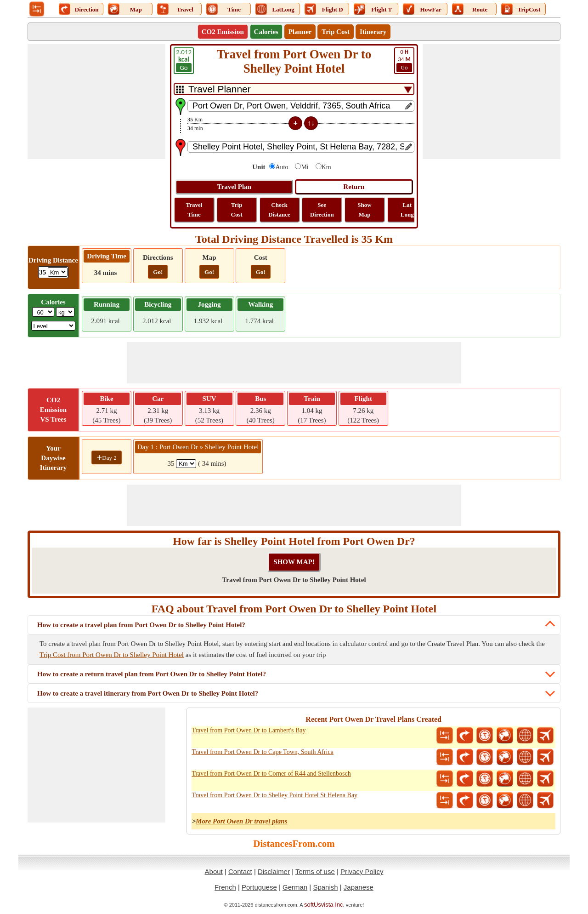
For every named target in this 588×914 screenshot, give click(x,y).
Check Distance (279, 210)
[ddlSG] (54, 326)
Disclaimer (274, 871)
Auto (282, 167)
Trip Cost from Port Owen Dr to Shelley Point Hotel (112, 655)
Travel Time (194, 210)
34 (404, 60)
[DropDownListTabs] (294, 89)
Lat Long (407, 210)
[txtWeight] (43, 312)
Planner (300, 32)
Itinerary (373, 32)
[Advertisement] (96, 102)
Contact (240, 871)
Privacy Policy (362, 871)
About (214, 871)
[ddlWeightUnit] (65, 312)
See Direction (322, 210)
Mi (305, 167)
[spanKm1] (186, 464)
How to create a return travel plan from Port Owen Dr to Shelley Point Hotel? (152, 674)
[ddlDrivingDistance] (58, 272)
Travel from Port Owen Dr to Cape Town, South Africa (263, 752)
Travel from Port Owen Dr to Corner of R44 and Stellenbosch (271, 774)
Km (326, 167)
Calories (266, 32)
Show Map (364, 210)
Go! (158, 272)
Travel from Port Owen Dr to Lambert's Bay (249, 730)
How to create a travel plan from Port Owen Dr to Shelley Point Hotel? (141, 625)
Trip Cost (336, 32)
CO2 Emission (223, 32)
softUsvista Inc (324, 905)
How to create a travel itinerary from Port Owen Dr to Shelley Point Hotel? (148, 693)
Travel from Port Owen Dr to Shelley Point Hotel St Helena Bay (274, 795)
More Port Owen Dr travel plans (242, 821)
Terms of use (315, 871)
